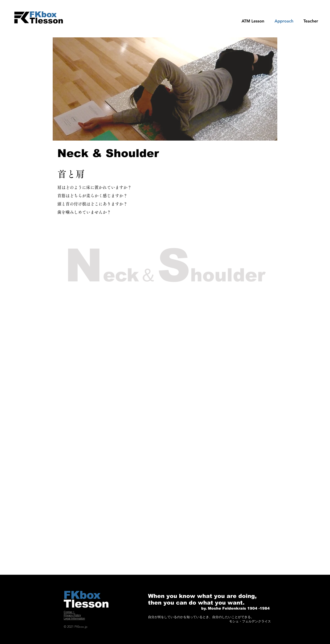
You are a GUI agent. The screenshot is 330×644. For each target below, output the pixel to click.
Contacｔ (69, 612)
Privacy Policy (72, 615)
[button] (311, 21)
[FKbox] (50, 14)
